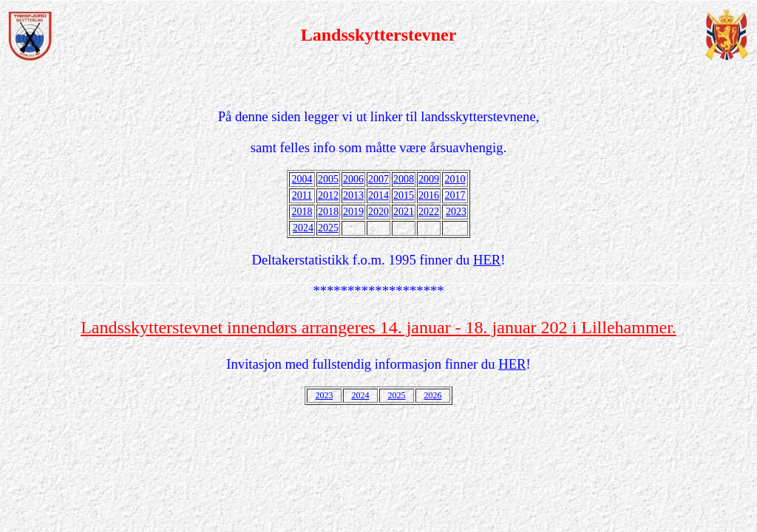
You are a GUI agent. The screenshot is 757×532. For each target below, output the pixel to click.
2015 (404, 195)
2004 (302, 179)
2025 (328, 228)
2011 (302, 195)
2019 (353, 212)
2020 (378, 212)
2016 (429, 195)
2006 (353, 179)
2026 (433, 395)
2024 (303, 228)
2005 (328, 179)
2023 (456, 212)
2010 (455, 179)
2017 (455, 195)
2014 (378, 195)
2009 (429, 179)
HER (487, 260)
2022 (429, 212)
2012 (328, 195)
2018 (302, 212)
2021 (404, 212)
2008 (404, 179)
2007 (378, 179)
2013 (353, 195)
